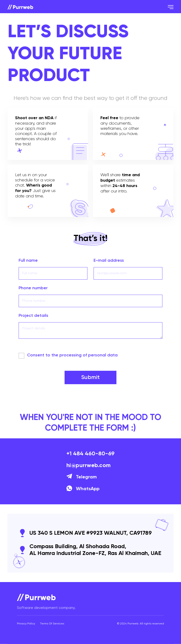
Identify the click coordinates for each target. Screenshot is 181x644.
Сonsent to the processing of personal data (72, 355)
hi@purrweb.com (89, 465)
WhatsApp (83, 489)
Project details (33, 316)
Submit (90, 377)
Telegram (82, 477)
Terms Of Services (52, 624)
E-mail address (109, 261)
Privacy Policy (26, 624)
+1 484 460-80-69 (90, 454)
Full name (28, 261)
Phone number (33, 288)
